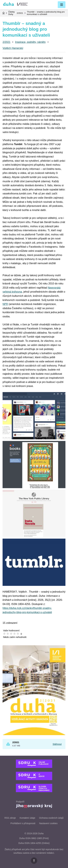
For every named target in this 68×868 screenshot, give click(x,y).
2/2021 (20, 13)
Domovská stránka (4, 13)
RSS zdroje (10, 818)
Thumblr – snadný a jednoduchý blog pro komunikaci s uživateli (46, 13)
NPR (5, 304)
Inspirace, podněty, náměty (30, 42)
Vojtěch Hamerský (13, 48)
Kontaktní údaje (27, 818)
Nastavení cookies (48, 823)
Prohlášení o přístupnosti (23, 823)
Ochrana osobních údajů (51, 818)
